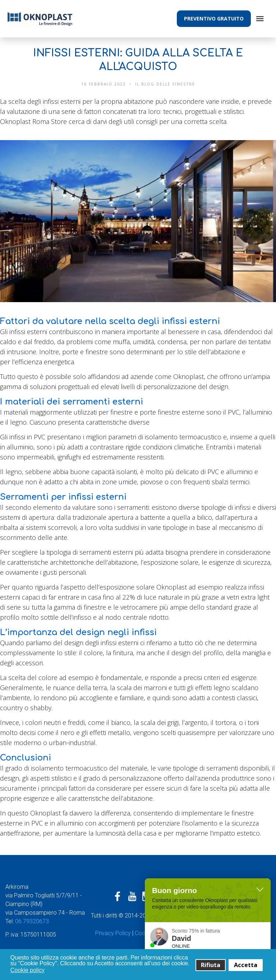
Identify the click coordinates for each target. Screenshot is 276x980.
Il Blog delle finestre (165, 84)
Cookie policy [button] (27, 970)
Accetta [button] (246, 965)
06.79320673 (33, 921)
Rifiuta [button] (211, 965)
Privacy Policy (113, 933)
